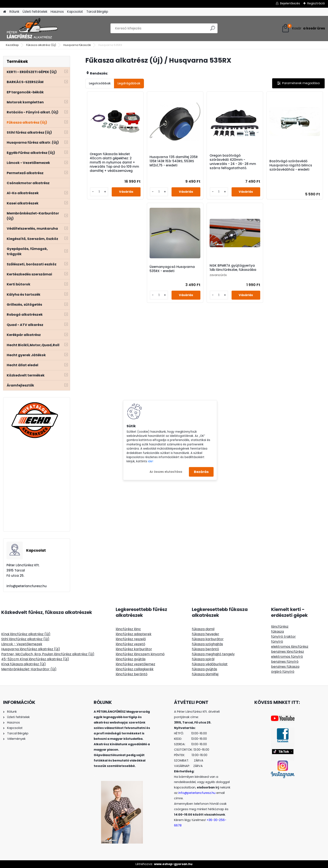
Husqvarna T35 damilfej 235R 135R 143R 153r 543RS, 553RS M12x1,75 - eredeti (174, 161)
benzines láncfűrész (288, 652)
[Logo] (32, 28)
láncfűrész (280, 627)
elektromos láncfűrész (290, 647)
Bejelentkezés (290, 3)
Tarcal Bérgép (97, 12)
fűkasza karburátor (208, 639)
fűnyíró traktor (283, 637)
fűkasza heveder (206, 634)
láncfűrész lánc (128, 629)
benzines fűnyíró (285, 662)
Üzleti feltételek (35, 12)
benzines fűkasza (285, 667)
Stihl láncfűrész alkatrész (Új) (25, 639)
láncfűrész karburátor (134, 649)
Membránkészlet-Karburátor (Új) (29, 669)
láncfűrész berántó (132, 674)
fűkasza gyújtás (204, 669)
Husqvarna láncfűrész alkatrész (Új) (31, 649)
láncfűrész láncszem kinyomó (140, 654)
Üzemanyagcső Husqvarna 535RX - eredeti (172, 269)
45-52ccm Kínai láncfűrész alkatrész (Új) (35, 659)
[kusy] (99, 192)
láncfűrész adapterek (134, 634)
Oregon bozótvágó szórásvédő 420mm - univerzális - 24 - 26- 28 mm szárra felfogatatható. (233, 162)
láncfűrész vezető (130, 644)
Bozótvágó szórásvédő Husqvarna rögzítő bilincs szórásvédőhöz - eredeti (291, 165)
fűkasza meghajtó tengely (213, 654)
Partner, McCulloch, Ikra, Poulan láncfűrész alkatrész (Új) (48, 654)
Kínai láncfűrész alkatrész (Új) (26, 634)
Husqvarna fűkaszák (77, 45)
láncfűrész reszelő (131, 639)
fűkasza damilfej (205, 674)
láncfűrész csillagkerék (135, 669)
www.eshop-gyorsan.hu (173, 864)
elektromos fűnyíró (287, 657)
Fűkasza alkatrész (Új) (41, 45)
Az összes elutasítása (166, 472)
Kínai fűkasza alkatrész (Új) (24, 664)
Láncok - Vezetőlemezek (22, 644)
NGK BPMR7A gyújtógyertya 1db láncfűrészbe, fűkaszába (233, 268)
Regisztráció (316, 3)
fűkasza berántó (205, 649)
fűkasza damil (203, 629)
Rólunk (14, 12)
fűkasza (277, 632)
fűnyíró (277, 642)
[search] (213, 30)
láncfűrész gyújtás (131, 659)
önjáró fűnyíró (283, 672)
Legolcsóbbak (100, 83)
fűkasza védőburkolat (210, 664)
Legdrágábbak (129, 83)
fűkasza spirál (203, 659)
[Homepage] (5, 12)
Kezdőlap (12, 45)
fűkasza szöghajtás (207, 644)
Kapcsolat (75, 12)
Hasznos (57, 12)
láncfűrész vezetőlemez (135, 664)
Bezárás (201, 472)
